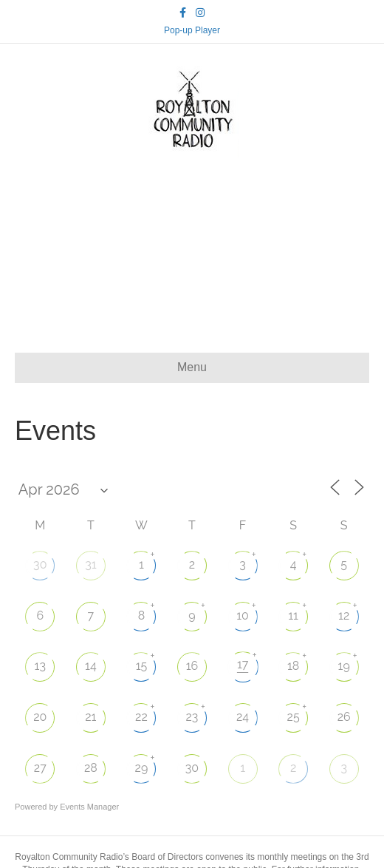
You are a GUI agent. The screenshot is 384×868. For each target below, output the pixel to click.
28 (91, 768)
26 (344, 717)
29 (142, 768)
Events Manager (89, 807)
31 (90, 564)
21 (90, 717)
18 (293, 666)
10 (243, 616)
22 (141, 717)
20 (40, 717)
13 (40, 666)
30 (40, 564)
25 (294, 717)
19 (344, 666)
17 (243, 664)
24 (243, 717)
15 (142, 666)
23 (192, 717)
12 (344, 616)
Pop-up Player (192, 30)
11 (293, 616)
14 (91, 666)
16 (192, 666)
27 (40, 768)
